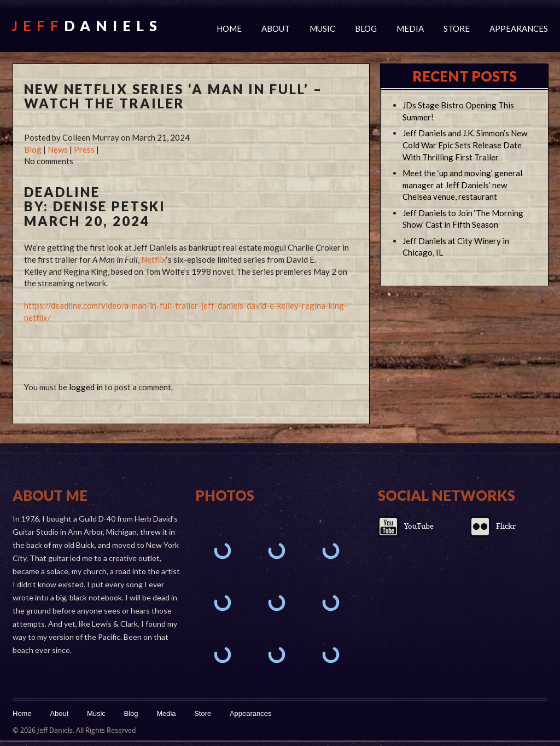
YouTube (419, 526)
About (276, 28)
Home (229, 28)
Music (322, 28)
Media (410, 28)
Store (457, 28)
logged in (86, 387)
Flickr (506, 526)
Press (84, 149)
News (58, 149)
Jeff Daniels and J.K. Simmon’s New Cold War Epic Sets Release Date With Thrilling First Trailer (465, 145)
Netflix (154, 259)
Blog (366, 28)
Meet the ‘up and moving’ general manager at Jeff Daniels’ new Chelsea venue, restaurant (462, 185)
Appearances (519, 28)
